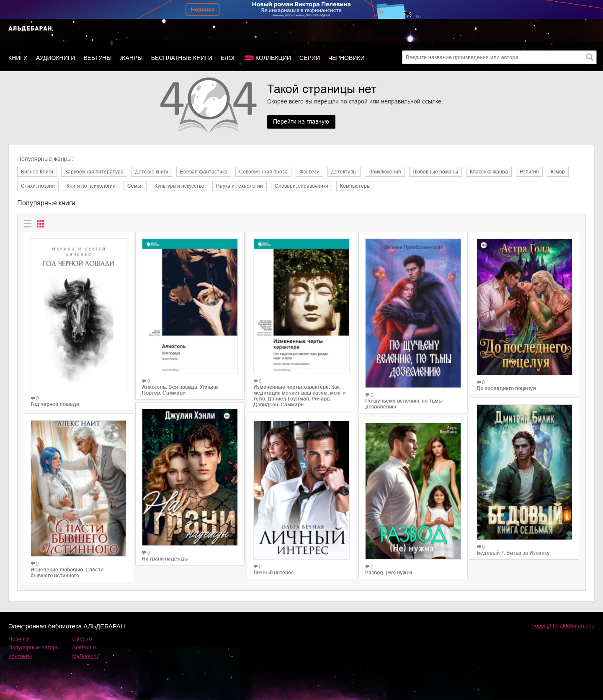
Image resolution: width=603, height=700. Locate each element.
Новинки (19, 639)
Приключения (385, 172)
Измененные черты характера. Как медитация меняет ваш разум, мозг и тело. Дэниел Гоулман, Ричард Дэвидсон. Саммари (299, 396)
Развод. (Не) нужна (389, 573)
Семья (135, 186)
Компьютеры (355, 186)
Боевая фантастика (204, 172)
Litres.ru (82, 639)
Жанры (131, 58)
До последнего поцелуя (506, 388)
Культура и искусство (179, 186)
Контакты (20, 656)
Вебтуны (97, 58)
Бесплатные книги (182, 58)
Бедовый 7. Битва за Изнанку (513, 553)
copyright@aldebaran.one (563, 626)
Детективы (344, 172)
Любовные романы (435, 172)
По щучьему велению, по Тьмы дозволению (404, 404)
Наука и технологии (240, 186)
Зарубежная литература (94, 172)
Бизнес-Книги (37, 172)
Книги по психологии (91, 186)
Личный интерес (274, 573)
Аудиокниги (55, 58)
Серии (310, 58)
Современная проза (263, 172)
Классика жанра (489, 172)
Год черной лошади (55, 404)
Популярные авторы (34, 647)
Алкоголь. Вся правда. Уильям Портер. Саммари (180, 390)
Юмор (558, 172)
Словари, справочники (301, 186)
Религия (529, 172)
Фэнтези (309, 172)
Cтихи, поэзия (38, 186)
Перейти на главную (301, 122)
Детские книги (152, 172)
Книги (18, 58)
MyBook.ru (85, 656)
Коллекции (273, 58)
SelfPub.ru (85, 647)
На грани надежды (165, 559)
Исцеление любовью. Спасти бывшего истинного (67, 573)
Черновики (347, 58)
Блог (228, 58)
